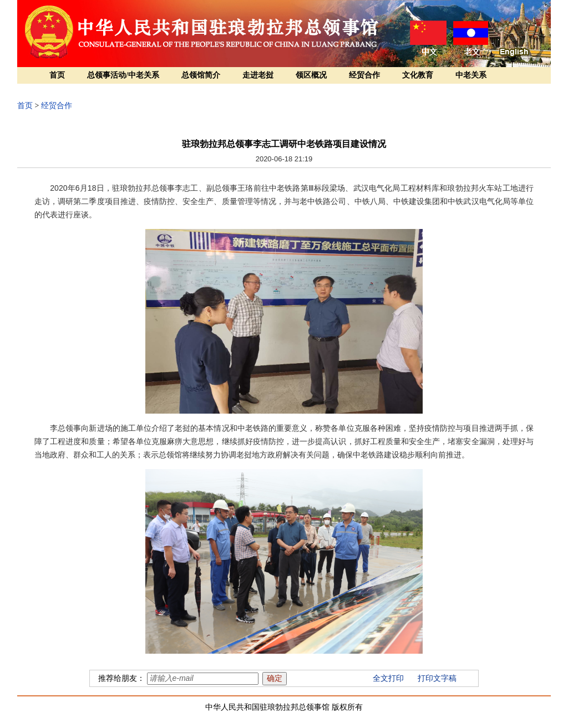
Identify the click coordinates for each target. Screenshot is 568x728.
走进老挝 (258, 75)
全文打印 (388, 678)
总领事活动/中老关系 (123, 75)
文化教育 (418, 75)
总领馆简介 (201, 75)
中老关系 (471, 75)
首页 (57, 75)
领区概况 (311, 75)
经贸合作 (364, 75)
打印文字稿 (437, 678)
